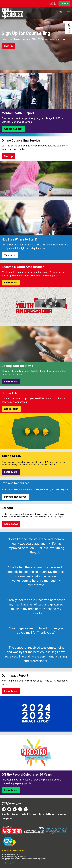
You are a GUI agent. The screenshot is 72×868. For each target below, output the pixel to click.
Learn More (11, 283)
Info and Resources (15, 497)
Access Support (13, 129)
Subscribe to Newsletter (13, 851)
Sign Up (8, 46)
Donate (64, 3)
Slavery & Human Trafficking (52, 814)
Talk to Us (10, 255)
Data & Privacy (29, 814)
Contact (15, 814)
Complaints (7, 819)
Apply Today (11, 524)
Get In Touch (11, 409)
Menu (62, 12)
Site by (8, 863)
